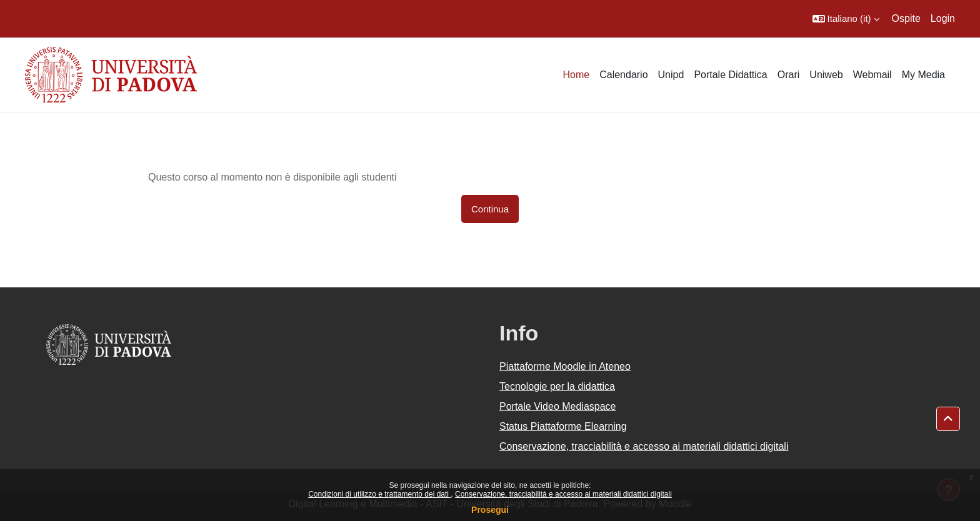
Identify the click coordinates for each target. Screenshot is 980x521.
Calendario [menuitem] (623, 75)
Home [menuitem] (576, 75)
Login (943, 18)
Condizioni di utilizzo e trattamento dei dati (379, 494)
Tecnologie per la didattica (557, 386)
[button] (846, 19)
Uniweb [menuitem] (826, 75)
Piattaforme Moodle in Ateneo (565, 366)
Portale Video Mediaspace (558, 406)
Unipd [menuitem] (671, 75)
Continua (490, 209)
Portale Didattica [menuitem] (730, 75)
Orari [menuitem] (789, 75)
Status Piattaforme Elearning (563, 426)
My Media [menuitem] (923, 75)
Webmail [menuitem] (872, 75)
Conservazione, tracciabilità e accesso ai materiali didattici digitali (563, 494)
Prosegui (490, 510)
